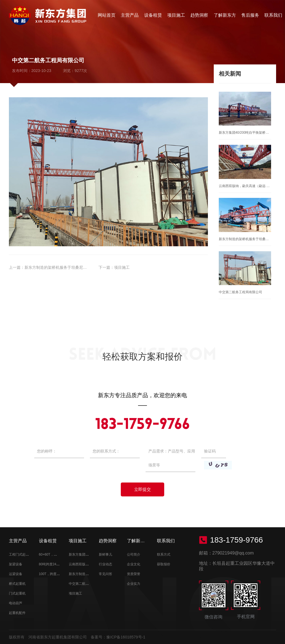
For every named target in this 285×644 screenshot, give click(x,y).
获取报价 (164, 564)
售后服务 (250, 15)
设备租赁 (153, 15)
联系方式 (164, 555)
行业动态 (105, 564)
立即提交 (142, 489)
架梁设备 (16, 564)
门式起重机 (17, 593)
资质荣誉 (134, 574)
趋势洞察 (199, 15)
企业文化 (134, 564)
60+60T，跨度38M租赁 (56, 555)
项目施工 (176, 15)
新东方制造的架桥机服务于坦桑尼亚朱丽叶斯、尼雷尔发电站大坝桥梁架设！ (91, 267)
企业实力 (134, 584)
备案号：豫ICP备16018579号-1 (118, 637)
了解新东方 (225, 15)
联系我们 (273, 15)
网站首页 (107, 15)
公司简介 (134, 555)
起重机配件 (17, 613)
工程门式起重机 (21, 555)
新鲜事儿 (105, 555)
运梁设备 (16, 574)
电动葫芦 (16, 603)
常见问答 (105, 574)
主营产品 (130, 15)
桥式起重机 (17, 584)
